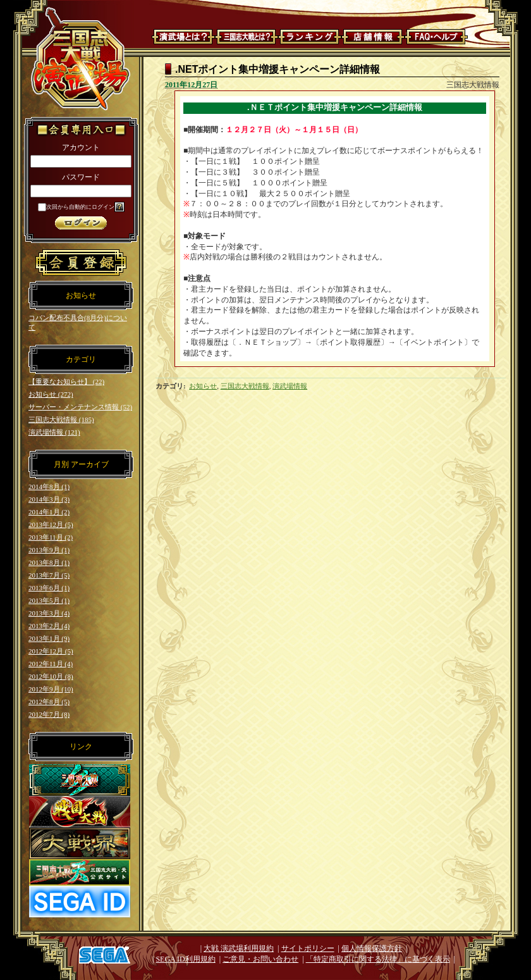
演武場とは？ (183, 37)
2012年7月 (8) (49, 714)
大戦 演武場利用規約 (239, 948)
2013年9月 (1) (49, 550)
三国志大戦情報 (245, 386)
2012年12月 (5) (51, 651)
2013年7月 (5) (49, 575)
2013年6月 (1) (49, 588)
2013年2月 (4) (49, 626)
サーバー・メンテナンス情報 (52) (80, 407)
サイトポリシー (308, 948)
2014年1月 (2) (49, 512)
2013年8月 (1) (49, 562)
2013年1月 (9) (49, 638)
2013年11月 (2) (51, 537)
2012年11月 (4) (51, 664)
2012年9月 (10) (51, 689)
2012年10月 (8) (51, 676)
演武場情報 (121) (54, 432)
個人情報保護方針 (372, 948)
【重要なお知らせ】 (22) (66, 381)
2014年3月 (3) (49, 499)
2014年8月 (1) (49, 487)
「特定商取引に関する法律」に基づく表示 (378, 959)
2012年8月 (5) (49, 702)
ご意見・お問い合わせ (260, 959)
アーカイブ (90, 464)
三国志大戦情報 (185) (61, 419)
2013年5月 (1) (49, 600)
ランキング (310, 37)
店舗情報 (373, 37)
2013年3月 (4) (49, 613)
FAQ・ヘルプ (436, 37)
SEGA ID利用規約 (185, 959)
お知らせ (203, 386)
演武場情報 (290, 386)
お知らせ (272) (51, 394)
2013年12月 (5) (51, 524)
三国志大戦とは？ (247, 37)
